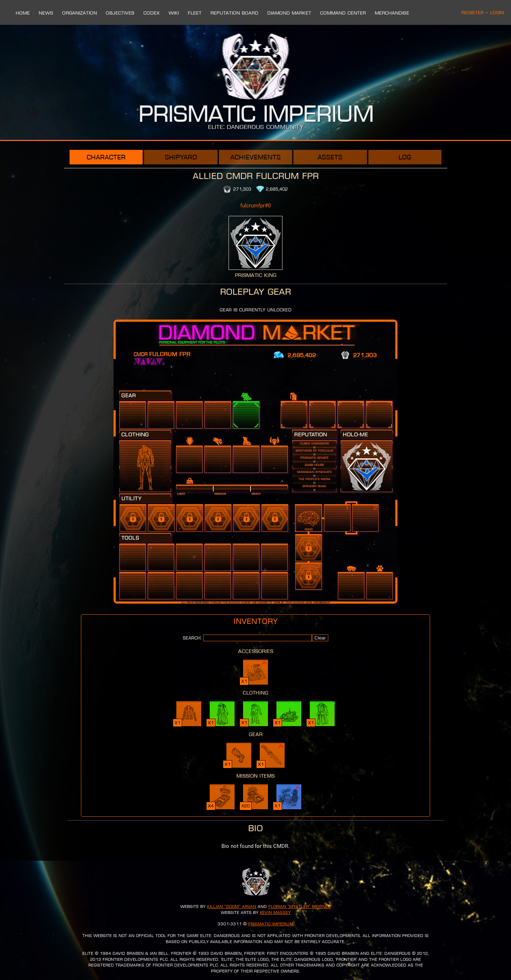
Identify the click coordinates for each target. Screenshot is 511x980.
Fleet (195, 13)
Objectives (120, 13)
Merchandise (392, 13)
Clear (320, 638)
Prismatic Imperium (271, 924)
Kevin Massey (275, 913)
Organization (79, 13)
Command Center (343, 13)
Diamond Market (289, 13)
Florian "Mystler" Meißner (300, 907)
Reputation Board (234, 13)
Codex (152, 13)
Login (497, 12)
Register (472, 12)
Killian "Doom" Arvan (232, 907)
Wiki (174, 13)
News (46, 13)
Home (23, 13)
